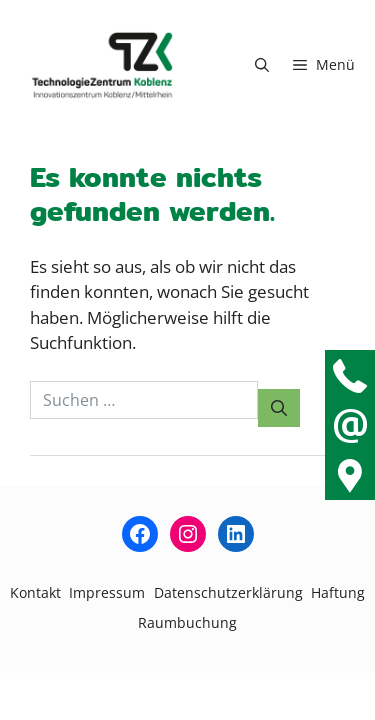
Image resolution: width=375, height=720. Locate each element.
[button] (262, 65)
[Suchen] (279, 408)
